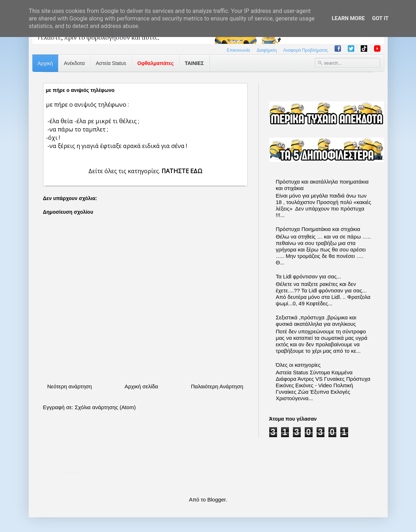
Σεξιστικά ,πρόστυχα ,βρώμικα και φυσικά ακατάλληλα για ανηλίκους (316, 321)
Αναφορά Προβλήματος (306, 50)
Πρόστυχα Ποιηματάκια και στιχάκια (318, 229)
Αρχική (45, 63)
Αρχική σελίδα (141, 386)
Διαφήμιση (267, 50)
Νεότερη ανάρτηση (70, 386)
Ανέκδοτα (74, 63)
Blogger (217, 499)
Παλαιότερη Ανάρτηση (217, 386)
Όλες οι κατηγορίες (298, 365)
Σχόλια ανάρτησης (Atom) (105, 407)
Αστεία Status (111, 63)
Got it (380, 18)
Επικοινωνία (239, 50)
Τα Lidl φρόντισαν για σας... (308, 276)
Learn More (348, 18)
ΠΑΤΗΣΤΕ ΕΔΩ (182, 171)
